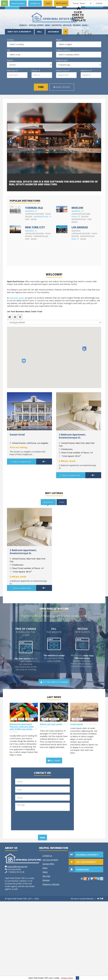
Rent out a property (19, 32)
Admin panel (61, 3)
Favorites (57, 25)
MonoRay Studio (17, 298)
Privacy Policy (67, 978)
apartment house (42, 216)
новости (29, 719)
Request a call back (51, 884)
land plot (29, 216)
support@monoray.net (17, 866)
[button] (84, 349)
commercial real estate (35, 214)
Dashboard (83, 869)
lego (14, 719)
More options (62, 87)
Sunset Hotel (17, 435)
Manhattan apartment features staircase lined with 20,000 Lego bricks (22, 727)
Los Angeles (80, 227)
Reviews (46, 880)
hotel (27, 219)
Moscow (77, 208)
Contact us (35, 3)
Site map (46, 876)
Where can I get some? (51, 724)
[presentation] (28, 823)
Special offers (36, 25)
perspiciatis (54, 719)
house (48, 214)
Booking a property (87, 855)
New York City (35, 227)
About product (18, 3)
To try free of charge (54, 682)
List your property (50, 860)
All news (54, 760)
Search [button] (23, 25)
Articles (67, 25)
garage (34, 219)
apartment (31, 211)
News (48, 25)
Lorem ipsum (77, 719)
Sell (40, 32)
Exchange (54, 32)
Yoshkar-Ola (34, 208)
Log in (48, 3)
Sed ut (45, 719)
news (21, 719)
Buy (4, 3)
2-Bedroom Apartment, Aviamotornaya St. (72, 436)
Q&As (45, 872)
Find (41, 87)
